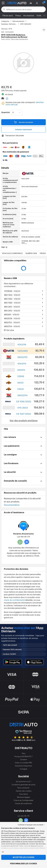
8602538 (12, 318)
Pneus (18, 15)
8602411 (12, 314)
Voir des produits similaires (24, 420)
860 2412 (12, 307)
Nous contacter (23, 788)
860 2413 (12, 311)
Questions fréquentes (23, 766)
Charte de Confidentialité (23, 800)
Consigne (23, 769)
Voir (5, 247)
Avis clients (23, 794)
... (26, 243)
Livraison (24, 759)
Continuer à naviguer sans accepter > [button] (31, 825)
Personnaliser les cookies (23, 864)
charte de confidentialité (14, 600)
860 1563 (12, 299)
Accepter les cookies (23, 857)
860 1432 (12, 295)
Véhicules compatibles (12, 253)
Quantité (5, 113)
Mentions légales (23, 797)
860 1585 (12, 303)
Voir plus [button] (9, 330)
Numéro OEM (31, 253)
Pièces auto (8, 15)
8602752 (12, 322)
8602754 (12, 326)
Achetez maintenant (24, 130)
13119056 (12, 291)
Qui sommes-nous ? (24, 781)
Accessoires (29, 15)
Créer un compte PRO (23, 763)
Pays (24, 753)
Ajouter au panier (23, 122)
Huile (39, 15)
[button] (31, 3)
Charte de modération (23, 803)
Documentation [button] (12, 505)
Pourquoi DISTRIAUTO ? (23, 756)
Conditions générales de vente (23, 785)
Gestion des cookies (24, 791)
